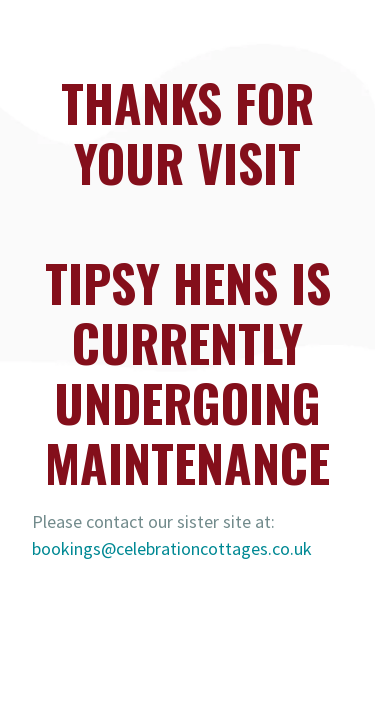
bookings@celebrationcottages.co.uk (172, 548)
